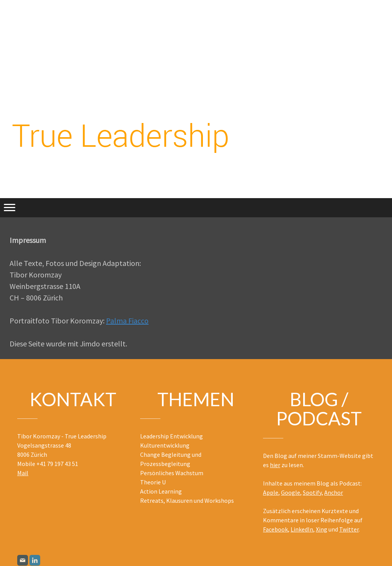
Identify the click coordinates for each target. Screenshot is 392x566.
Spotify (312, 492)
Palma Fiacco (127, 321)
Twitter (349, 529)
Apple (271, 492)
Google (291, 492)
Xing (322, 529)
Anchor (334, 492)
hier (275, 465)
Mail (23, 473)
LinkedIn (302, 529)
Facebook (275, 529)
